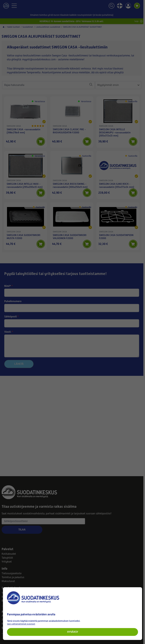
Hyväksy (73, 632)
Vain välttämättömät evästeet (21, 624)
